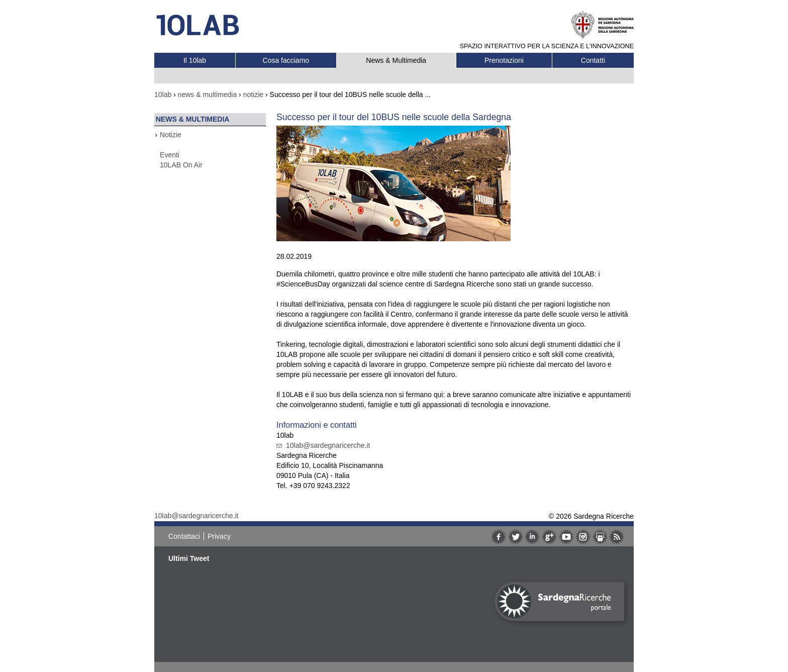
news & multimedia (208, 94)
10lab (163, 94)
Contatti (593, 60)
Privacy (219, 536)
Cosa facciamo (286, 60)
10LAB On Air (181, 165)
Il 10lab (195, 60)
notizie (253, 94)
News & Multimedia (396, 60)
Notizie (171, 135)
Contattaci (184, 536)
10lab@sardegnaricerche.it (328, 445)
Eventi (170, 155)
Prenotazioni (504, 60)
